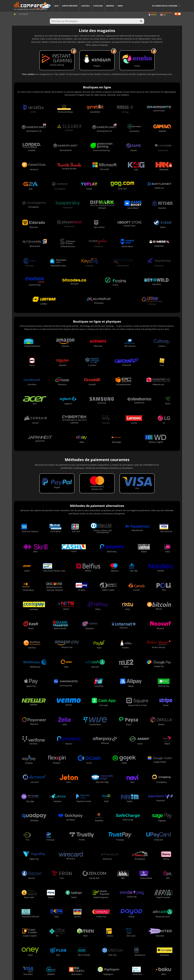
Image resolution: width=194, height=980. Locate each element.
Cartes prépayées (70, 6)
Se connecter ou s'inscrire (165, 6)
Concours (98, 6)
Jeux (57, 6)
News (120, 6)
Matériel (110, 6)
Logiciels (85, 6)
